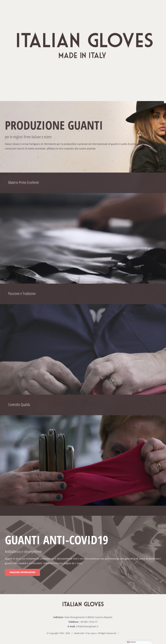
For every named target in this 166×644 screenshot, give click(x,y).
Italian (132, 642)
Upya (93, 633)
